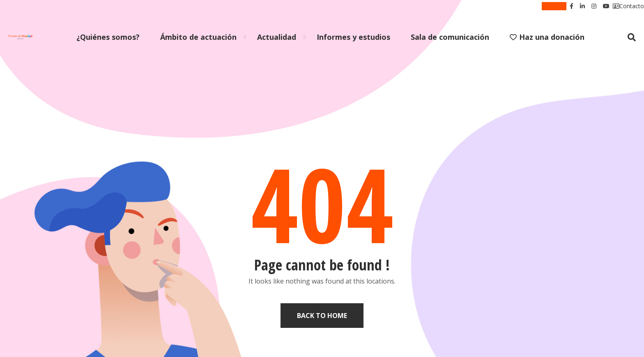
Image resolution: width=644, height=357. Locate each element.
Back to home (322, 316)
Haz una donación (547, 37)
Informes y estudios (353, 37)
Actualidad (277, 37)
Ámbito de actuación (198, 37)
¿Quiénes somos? (108, 37)
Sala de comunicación (450, 37)
